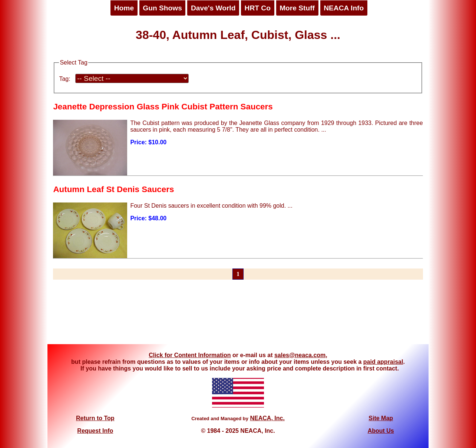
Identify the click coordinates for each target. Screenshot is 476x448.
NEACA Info (344, 8)
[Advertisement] (238, 316)
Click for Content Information (190, 355)
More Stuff (297, 8)
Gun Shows (162, 8)
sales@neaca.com (300, 355)
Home (124, 8)
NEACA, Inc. (267, 418)
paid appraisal (383, 362)
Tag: (65, 79)
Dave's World (213, 8)
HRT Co (258, 8)
